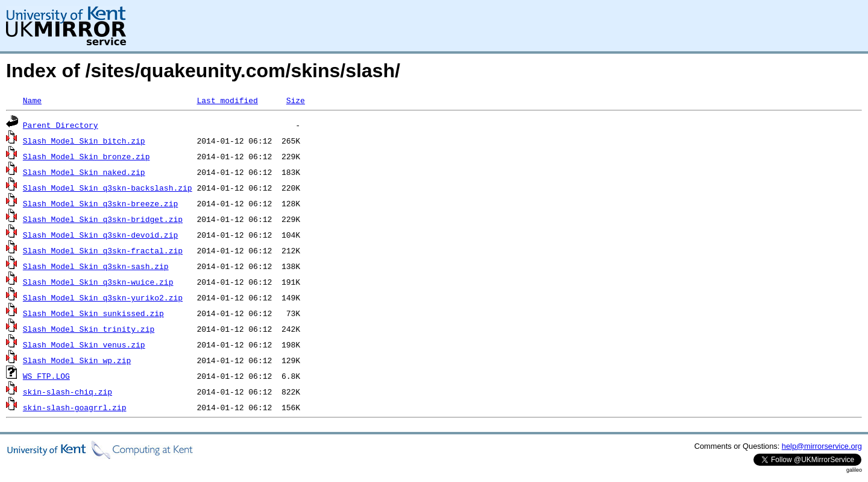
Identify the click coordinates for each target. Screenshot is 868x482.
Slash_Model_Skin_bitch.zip (84, 141)
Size (296, 100)
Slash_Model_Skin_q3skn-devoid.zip (100, 235)
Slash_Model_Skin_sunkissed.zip (93, 313)
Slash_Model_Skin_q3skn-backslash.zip (108, 188)
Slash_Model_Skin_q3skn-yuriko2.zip (103, 297)
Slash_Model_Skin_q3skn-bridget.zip (103, 219)
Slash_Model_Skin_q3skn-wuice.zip (98, 282)
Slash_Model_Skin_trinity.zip (89, 329)
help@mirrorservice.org (822, 446)
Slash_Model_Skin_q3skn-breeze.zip (100, 203)
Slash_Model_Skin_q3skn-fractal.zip (103, 250)
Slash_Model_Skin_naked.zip (84, 172)
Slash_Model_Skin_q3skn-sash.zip (96, 266)
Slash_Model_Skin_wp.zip (77, 360)
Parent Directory (61, 125)
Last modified (227, 100)
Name (32, 100)
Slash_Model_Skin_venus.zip (84, 344)
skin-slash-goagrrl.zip (75, 407)
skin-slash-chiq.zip (68, 392)
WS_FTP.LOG (46, 376)
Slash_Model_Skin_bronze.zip (86, 156)
